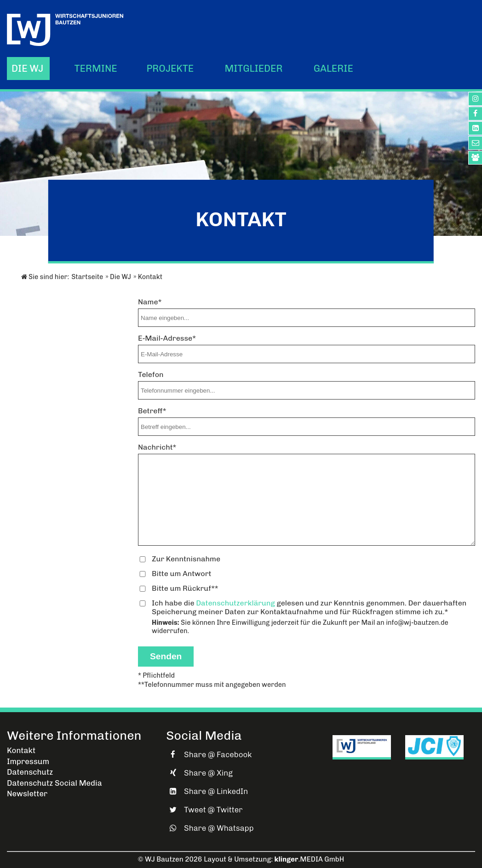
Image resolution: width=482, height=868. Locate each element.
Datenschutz (30, 772)
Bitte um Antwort (182, 574)
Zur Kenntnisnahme (186, 559)
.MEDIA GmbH (310, 859)
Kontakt (21, 750)
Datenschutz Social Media (55, 783)
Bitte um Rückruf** (185, 588)
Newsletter (27, 794)
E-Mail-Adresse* (167, 338)
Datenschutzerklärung (235, 603)
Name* (150, 302)
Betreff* (152, 411)
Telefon (151, 374)
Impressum (28, 761)
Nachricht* (157, 447)
